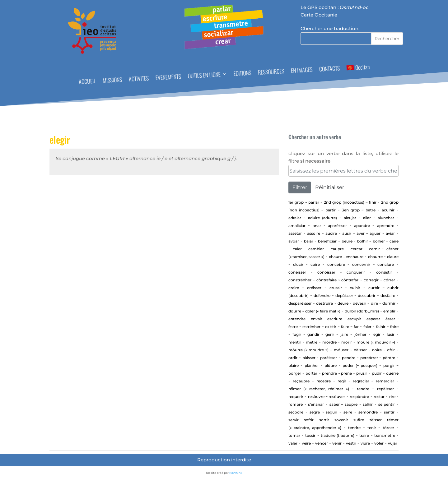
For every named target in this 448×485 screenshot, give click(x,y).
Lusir (391, 334)
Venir (337, 443)
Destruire (324, 303)
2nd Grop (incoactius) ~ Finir (350, 202)
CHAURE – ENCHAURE (346, 257)
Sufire (359, 420)
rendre (363, 389)
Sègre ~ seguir (323, 412)
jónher (360, 334)
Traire (364, 435)
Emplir (389, 311)
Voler (379, 443)
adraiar (295, 218)
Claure (393, 257)
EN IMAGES (302, 71)
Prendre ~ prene (337, 373)
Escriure (335, 319)
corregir (371, 280)
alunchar (386, 218)
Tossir (310, 435)
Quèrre (392, 373)
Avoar (294, 241)
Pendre (349, 358)
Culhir (355, 288)
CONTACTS (329, 69)
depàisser (344, 296)
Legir (376, 334)
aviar (390, 233)
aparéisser (337, 226)
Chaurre (375, 257)
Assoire (314, 233)
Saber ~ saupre (343, 404)
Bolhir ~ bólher (371, 241)
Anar (317, 226)
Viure (365, 443)
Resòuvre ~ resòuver (327, 397)
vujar (393, 443)
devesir (359, 303)
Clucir (298, 264)
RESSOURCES (271, 72)
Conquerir (356, 272)
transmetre (385, 435)
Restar (379, 397)
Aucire (331, 233)
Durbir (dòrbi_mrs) (362, 311)
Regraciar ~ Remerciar (373, 381)
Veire (306, 443)
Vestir (351, 443)
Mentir (295, 342)
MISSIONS (112, 81)
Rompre (296, 404)
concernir (361, 264)
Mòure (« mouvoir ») (376, 342)
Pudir (377, 373)
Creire (294, 288)
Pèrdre (389, 358)
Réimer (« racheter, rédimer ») (319, 389)
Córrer (389, 280)
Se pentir (387, 404)
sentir (389, 412)
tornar (294, 435)
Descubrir (367, 296)
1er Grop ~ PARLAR (304, 202)
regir (342, 381)
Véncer (322, 443)
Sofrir (309, 420)
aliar (367, 218)
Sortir (324, 420)
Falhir (381, 327)
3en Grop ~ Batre (359, 210)
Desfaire (388, 296)
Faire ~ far (350, 327)
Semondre (368, 412)
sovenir (341, 420)
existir (331, 327)
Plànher (312, 365)
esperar (373, 319)
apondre (362, 226)
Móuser (341, 350)
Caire (394, 241)
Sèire (348, 412)
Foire (394, 327)
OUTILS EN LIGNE (204, 76)
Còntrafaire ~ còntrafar (337, 280)
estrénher (311, 327)
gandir (313, 334)
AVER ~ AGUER (369, 233)
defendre (322, 296)
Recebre (324, 381)
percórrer (369, 358)
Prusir (362, 373)
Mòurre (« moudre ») (308, 350)
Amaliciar (297, 226)
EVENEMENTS (168, 78)
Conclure (386, 264)
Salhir (368, 404)
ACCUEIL (87, 82)
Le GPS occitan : (335, 7)
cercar (357, 249)
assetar (295, 233)
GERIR (330, 334)
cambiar (316, 249)
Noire (377, 350)
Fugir (297, 334)
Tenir (372, 428)
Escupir (354, 319)
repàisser (385, 389)
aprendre (386, 226)
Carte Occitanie (319, 15)
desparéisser (300, 303)
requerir (296, 397)
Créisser (314, 288)
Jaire (344, 334)
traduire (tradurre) (338, 435)
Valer (293, 443)
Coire (315, 264)
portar (311, 373)
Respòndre (359, 397)
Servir (294, 420)
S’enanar (316, 404)
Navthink (236, 473)
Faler (367, 327)
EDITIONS (242, 74)
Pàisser (309, 358)
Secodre (296, 412)
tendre (354, 428)
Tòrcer (388, 428)
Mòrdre (329, 342)
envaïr (317, 319)
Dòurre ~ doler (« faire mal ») (314, 311)
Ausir (347, 233)
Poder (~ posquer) (360, 365)
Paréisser (329, 358)
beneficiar (327, 241)
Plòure (331, 365)
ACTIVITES (139, 79)
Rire (392, 397)
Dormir (389, 303)
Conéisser (297, 272)
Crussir (336, 288)
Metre (312, 342)
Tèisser (376, 420)
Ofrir (391, 350)
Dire (374, 303)
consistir (384, 272)
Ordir (293, 358)
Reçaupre (301, 381)
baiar (309, 241)
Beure (347, 241)
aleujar (350, 218)
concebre (336, 264)
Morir (347, 342)
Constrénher (300, 280)
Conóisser (326, 272)
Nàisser (360, 350)
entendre (297, 319)
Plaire (294, 365)
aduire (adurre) (322, 218)
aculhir (388, 210)
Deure (343, 303)
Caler (297, 249)
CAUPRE (337, 249)
